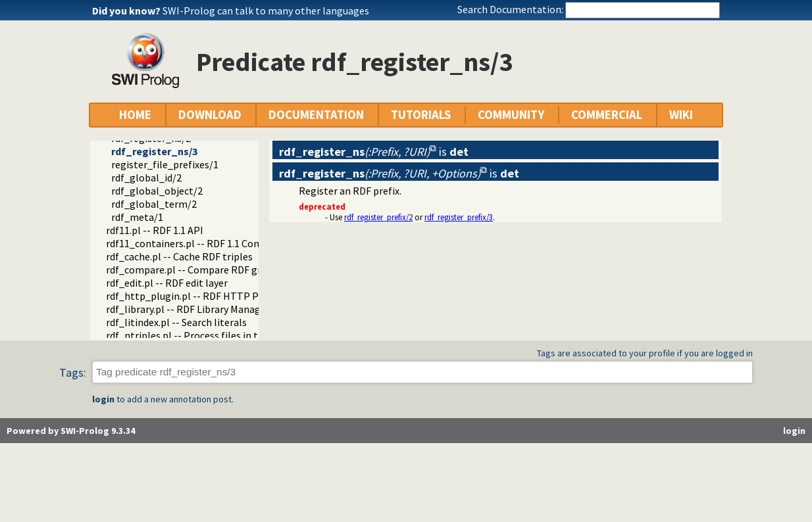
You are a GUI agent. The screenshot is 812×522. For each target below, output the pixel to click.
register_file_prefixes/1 (165, 164)
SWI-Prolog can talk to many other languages (266, 11)
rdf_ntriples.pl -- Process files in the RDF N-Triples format (237, 335)
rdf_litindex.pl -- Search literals (176, 322)
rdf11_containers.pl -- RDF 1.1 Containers (199, 243)
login (103, 399)
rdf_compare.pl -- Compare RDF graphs (194, 270)
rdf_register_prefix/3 (459, 217)
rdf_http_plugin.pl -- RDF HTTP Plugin (194, 296)
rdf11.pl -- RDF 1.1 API (155, 230)
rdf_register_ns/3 (154, 151)
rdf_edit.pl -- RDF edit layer (167, 283)
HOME (135, 115)
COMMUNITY (511, 115)
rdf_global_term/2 (154, 204)
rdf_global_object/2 (157, 191)
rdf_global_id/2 (146, 178)
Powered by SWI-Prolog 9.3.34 (71, 431)
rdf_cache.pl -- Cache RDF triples (179, 256)
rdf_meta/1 (137, 217)
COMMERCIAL (607, 115)
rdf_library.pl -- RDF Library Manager (188, 309)
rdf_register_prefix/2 (378, 217)
